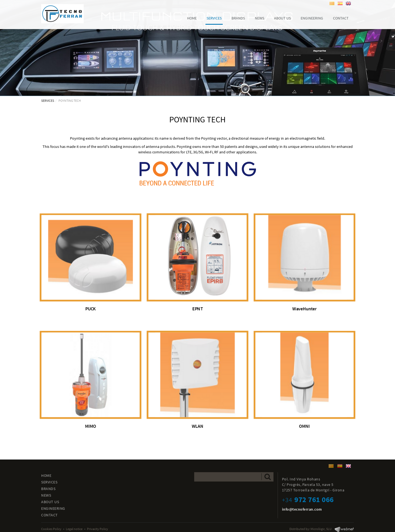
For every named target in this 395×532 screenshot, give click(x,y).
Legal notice (74, 529)
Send (268, 477)
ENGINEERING (53, 508)
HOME (46, 475)
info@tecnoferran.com (302, 509)
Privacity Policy (98, 529)
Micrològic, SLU (321, 529)
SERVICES (48, 101)
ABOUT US (50, 502)
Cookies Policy (51, 529)
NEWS (46, 495)
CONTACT (50, 515)
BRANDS (48, 489)
